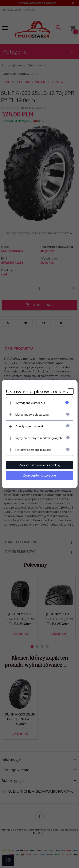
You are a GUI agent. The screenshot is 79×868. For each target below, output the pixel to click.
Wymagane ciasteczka (30, 403)
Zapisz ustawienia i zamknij (39, 465)
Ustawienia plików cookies (37, 391)
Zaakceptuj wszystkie (39, 475)
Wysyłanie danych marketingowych (39, 438)
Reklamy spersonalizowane (33, 450)
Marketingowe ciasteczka (32, 415)
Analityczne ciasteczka (30, 426)
